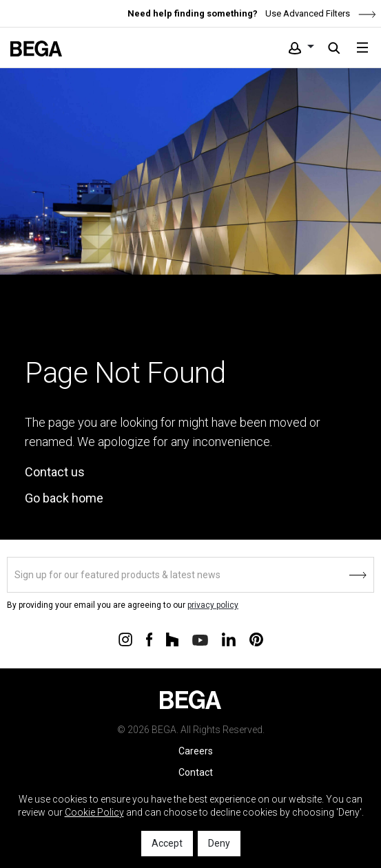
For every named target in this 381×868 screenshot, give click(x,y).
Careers (196, 751)
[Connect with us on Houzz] (172, 639)
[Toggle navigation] (362, 47)
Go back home (64, 498)
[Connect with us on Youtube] (200, 639)
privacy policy (213, 605)
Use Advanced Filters (320, 13)
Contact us (55, 472)
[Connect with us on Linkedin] (229, 639)
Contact (196, 772)
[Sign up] (190, 575)
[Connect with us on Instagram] (125, 639)
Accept (167, 843)
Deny (219, 843)
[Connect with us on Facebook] (149, 639)
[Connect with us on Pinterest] (256, 639)
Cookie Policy (94, 812)
